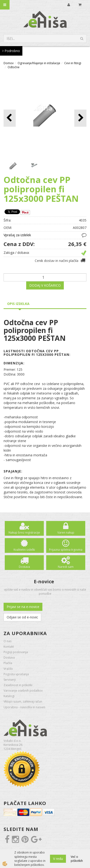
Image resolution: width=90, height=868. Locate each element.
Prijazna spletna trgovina (66, 550)
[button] (80, 118)
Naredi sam (66, 567)
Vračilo (8, 669)
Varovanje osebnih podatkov (23, 691)
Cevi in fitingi (73, 63)
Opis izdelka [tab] (18, 304)
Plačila (8, 663)
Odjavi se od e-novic (22, 617)
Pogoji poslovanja (16, 652)
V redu (58, 859)
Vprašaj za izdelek (17, 235)
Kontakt (9, 647)
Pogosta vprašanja (16, 674)
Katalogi (9, 696)
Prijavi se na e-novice (23, 607)
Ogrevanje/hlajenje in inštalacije (39, 63)
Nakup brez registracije (24, 533)
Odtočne (14, 67)
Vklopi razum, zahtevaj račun (23, 702)
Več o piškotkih (77, 859)
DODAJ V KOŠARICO (45, 285)
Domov (9, 63)
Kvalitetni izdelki (24, 550)
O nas (7, 641)
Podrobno (11, 51)
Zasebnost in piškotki (18, 685)
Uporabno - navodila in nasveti (24, 707)
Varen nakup (66, 533)
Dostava (24, 567)
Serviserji (10, 680)
